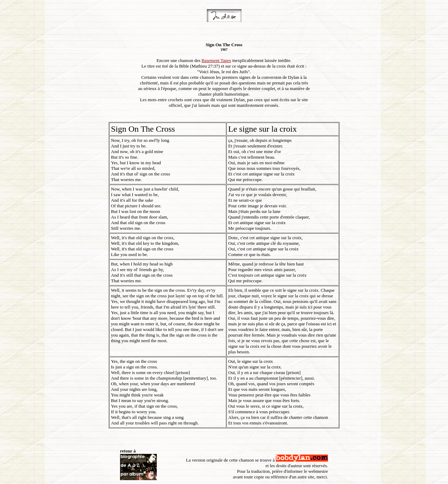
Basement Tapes (216, 60)
